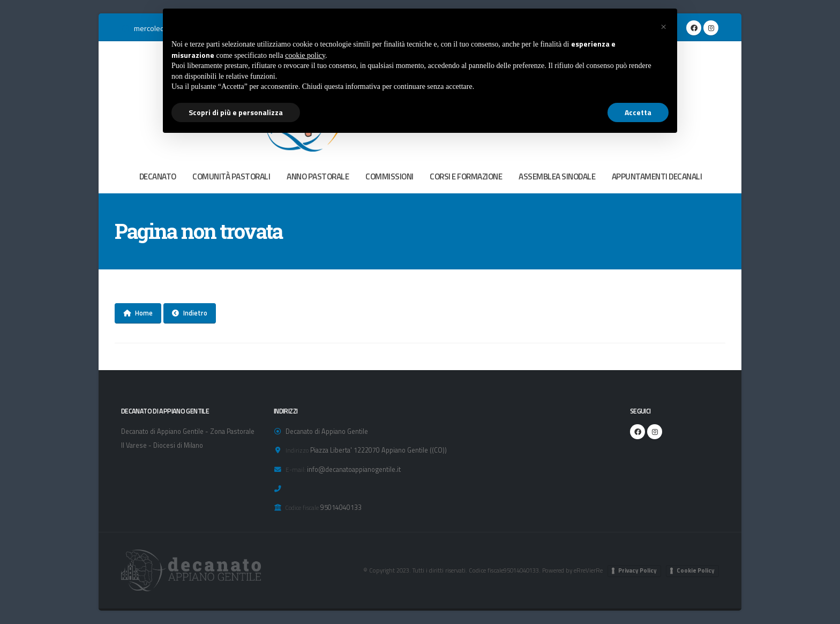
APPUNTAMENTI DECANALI (657, 176)
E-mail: (295, 469)
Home (138, 313)
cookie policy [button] (305, 55)
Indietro (190, 313)
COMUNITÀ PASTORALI (231, 176)
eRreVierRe (588, 570)
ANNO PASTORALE (318, 176)
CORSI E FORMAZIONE (466, 176)
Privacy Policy (637, 570)
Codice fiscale (302, 508)
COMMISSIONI (389, 176)
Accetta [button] (638, 112)
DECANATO (158, 176)
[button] (663, 26)
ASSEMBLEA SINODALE (557, 176)
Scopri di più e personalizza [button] (236, 112)
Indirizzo (297, 450)
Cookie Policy (696, 570)
